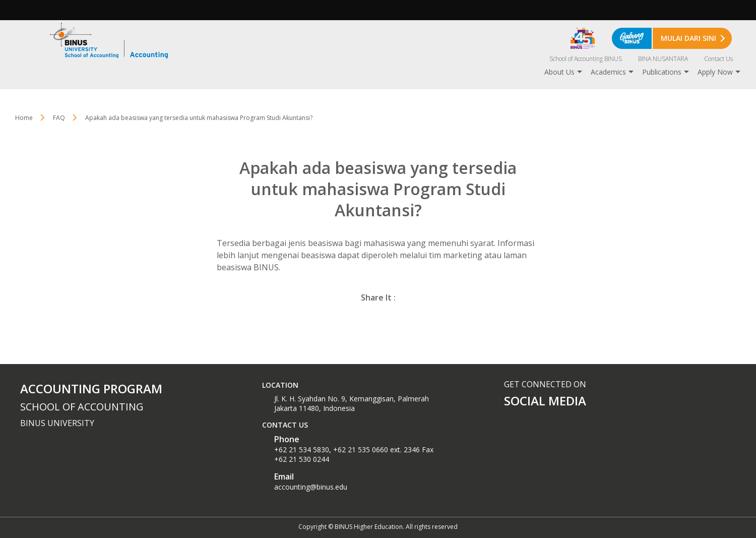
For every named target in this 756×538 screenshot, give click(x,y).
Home (24, 118)
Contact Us (718, 59)
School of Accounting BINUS (586, 59)
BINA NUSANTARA (663, 59)
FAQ (59, 118)
